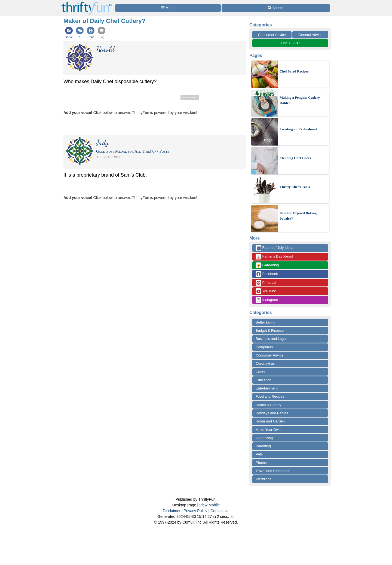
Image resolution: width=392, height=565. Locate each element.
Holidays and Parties (272, 413)
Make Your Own (268, 430)
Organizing (264, 438)
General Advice (310, 35)
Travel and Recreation (273, 471)
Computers (264, 347)
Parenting (263, 446)
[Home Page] (87, 3)
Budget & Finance (270, 330)
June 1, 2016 (290, 43)
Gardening (267, 265)
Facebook (267, 274)
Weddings (264, 479)
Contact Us (220, 511)
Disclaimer (172, 511)
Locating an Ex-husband (298, 129)
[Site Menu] (168, 8)
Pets (259, 454)
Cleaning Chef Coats (295, 158)
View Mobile (209, 505)
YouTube (266, 291)
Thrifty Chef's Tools (295, 187)
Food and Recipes (270, 396)
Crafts (260, 372)
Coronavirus (265, 363)
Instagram (267, 300)
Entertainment (267, 388)
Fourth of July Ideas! (275, 248)
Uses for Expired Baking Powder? (298, 216)
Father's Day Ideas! (274, 257)
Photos (261, 463)
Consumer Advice (272, 35)
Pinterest (266, 283)
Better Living (265, 322)
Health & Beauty (268, 405)
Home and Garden (270, 421)
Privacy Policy (195, 511)
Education (264, 380)
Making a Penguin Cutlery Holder (300, 100)
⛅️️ (232, 516)
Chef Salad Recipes (294, 71)
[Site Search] (276, 8)
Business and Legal (271, 339)
